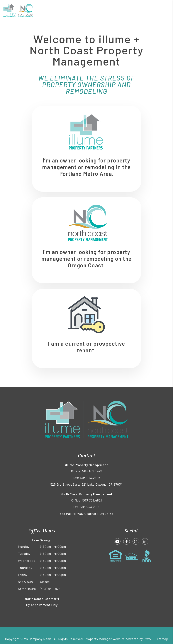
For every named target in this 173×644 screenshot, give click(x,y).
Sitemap (162, 639)
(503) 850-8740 (51, 589)
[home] (18, 10)
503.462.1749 (92, 471)
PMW (147, 639)
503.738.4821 (92, 500)
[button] (117, 541)
